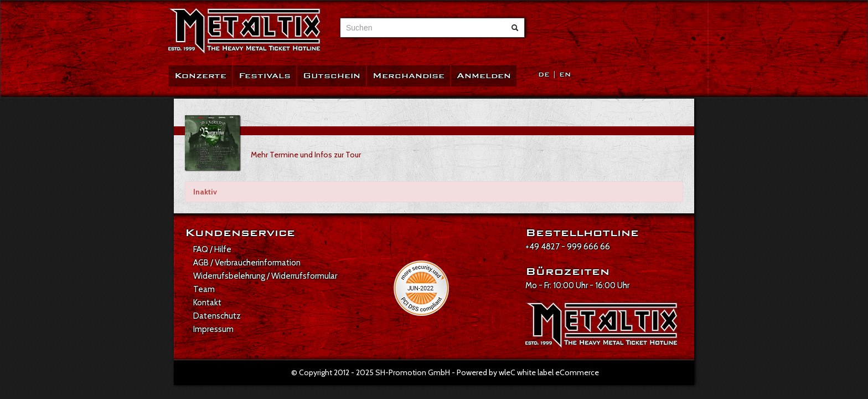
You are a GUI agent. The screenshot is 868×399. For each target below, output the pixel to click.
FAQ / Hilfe (212, 249)
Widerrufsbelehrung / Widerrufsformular (265, 276)
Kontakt (207, 303)
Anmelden (484, 76)
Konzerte (200, 76)
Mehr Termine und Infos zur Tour (306, 155)
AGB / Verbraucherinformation (247, 263)
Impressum (213, 329)
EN (565, 75)
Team (204, 289)
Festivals (265, 76)
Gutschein (332, 76)
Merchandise (409, 76)
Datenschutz (217, 316)
